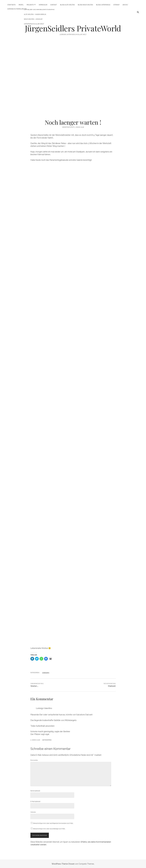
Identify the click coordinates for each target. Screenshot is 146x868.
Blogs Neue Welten (85, 5)
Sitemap (116, 5)
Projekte (30, 5)
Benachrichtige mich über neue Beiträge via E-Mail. (49, 829)
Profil (21, 5)
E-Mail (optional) (35, 801)
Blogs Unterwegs (103, 5)
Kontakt (54, 5)
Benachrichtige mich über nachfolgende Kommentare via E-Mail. (53, 823)
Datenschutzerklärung (17, 9)
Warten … (34, 686)
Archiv (125, 5)
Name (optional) (35, 791)
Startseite (11, 5)
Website (33, 812)
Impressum (43, 5)
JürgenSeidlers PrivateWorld (73, 28)
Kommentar (34, 760)
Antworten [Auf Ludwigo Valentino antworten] (47, 740)
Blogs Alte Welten (67, 5)
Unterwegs (46, 673)
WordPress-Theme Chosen (63, 864)
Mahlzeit (112, 686)
